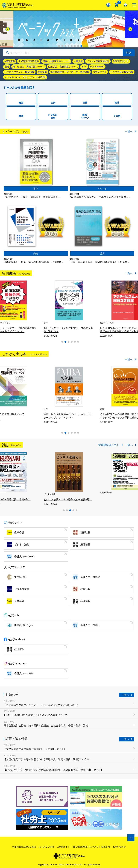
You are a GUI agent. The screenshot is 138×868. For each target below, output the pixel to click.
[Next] (130, 29)
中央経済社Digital (24, 625)
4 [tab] (69, 46)
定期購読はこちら (109, 445)
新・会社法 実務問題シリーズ (29, 67)
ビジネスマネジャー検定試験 (19, 72)
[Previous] (8, 29)
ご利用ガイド (63, 847)
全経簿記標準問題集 (29, 61)
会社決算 (42, 72)
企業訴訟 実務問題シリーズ (63, 67)
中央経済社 (20, 577)
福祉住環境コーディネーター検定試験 (70, 72)
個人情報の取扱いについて (85, 847)
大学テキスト (100, 72)
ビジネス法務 (22, 544)
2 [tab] (62, 46)
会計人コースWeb (24, 556)
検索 (129, 53)
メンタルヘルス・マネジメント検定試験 (25, 77)
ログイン (108, 5)
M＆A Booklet (97, 67)
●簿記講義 (10, 61)
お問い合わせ (119, 847)
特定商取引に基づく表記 (24, 847)
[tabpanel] (26, 309)
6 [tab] (75, 46)
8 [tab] (81, 46)
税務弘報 (85, 532)
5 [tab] (72, 46)
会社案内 (105, 847)
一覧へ (129, 131)
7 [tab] (78, 46)
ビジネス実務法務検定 (98, 61)
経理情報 (85, 544)
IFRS (84, 67)
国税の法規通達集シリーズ (56, 61)
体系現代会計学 (121, 61)
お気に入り (126, 5)
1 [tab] (59, 46)
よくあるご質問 (46, 847)
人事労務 (78, 61)
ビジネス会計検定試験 (122, 72)
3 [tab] (65, 46)
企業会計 (19, 532)
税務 (7, 67)
